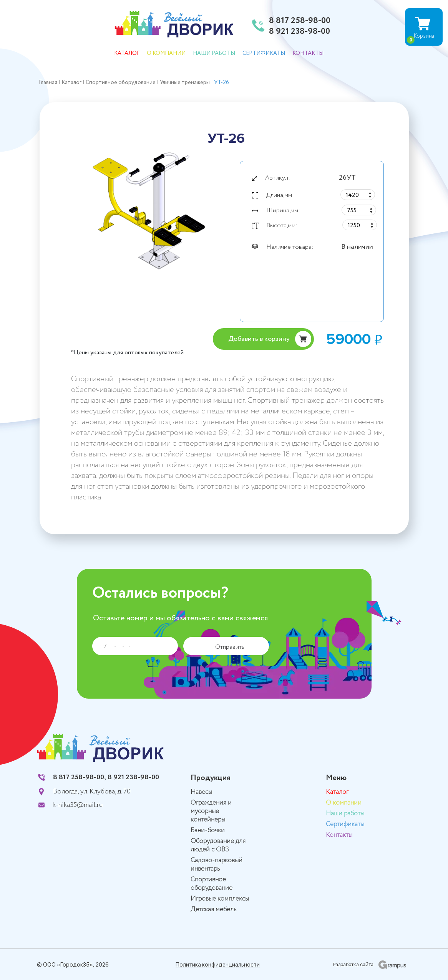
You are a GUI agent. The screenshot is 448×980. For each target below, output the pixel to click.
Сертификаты (264, 53)
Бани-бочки (208, 830)
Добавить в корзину (259, 339)
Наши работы (214, 53)
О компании (166, 53)
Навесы (201, 792)
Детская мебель (213, 910)
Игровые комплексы (220, 899)
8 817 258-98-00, (80, 777)
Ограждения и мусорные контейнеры (211, 811)
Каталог (127, 53)
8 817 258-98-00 (300, 21)
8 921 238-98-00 (299, 32)
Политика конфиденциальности (218, 965)
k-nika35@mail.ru (78, 805)
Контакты (308, 53)
